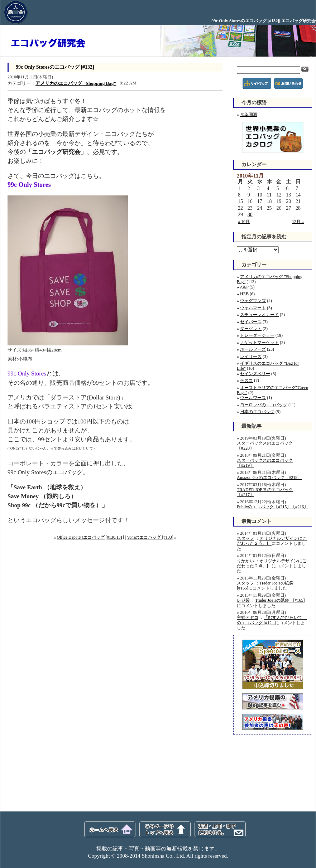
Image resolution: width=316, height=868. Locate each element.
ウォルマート (253, 308)
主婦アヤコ (248, 617)
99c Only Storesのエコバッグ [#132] (55, 67)
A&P (244, 287)
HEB (244, 294)
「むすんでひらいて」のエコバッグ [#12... (272, 620)
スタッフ (245, 538)
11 (269, 195)
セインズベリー (255, 374)
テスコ (246, 380)
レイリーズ (251, 357)
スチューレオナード (259, 315)
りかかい (245, 561)
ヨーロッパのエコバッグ (264, 405)
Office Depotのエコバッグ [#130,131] (90, 537)
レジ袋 (243, 600)
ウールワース (253, 398)
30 (250, 215)
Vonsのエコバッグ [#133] (150, 537)
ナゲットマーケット (259, 343)
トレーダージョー (257, 335)
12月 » (298, 222)
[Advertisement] (61, 596)
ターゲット (251, 329)
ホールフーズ (253, 349)
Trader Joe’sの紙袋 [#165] (280, 600)
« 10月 (244, 222)
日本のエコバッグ (257, 412)
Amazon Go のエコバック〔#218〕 (269, 477)
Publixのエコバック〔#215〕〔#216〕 (272, 507)
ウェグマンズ (253, 301)
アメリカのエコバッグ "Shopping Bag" (76, 83)
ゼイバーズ (251, 322)
